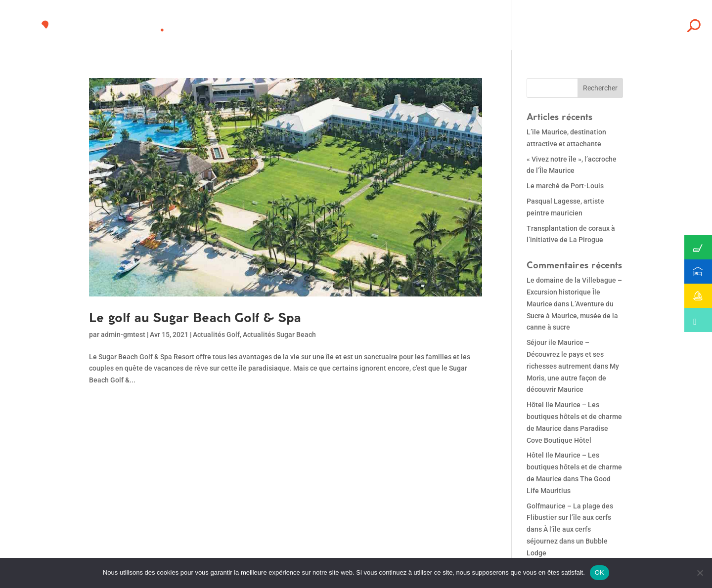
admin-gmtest (123, 335)
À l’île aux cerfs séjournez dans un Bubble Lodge (567, 541)
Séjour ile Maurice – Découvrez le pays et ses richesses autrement (565, 354)
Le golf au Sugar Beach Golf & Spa (195, 317)
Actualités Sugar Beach (279, 335)
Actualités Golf (216, 335)
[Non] (700, 573)
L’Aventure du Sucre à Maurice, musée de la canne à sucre (572, 316)
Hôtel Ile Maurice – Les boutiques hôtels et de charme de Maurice (574, 417)
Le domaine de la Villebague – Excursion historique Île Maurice (574, 292)
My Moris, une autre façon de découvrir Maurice (573, 378)
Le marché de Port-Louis (565, 186)
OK (600, 572)
